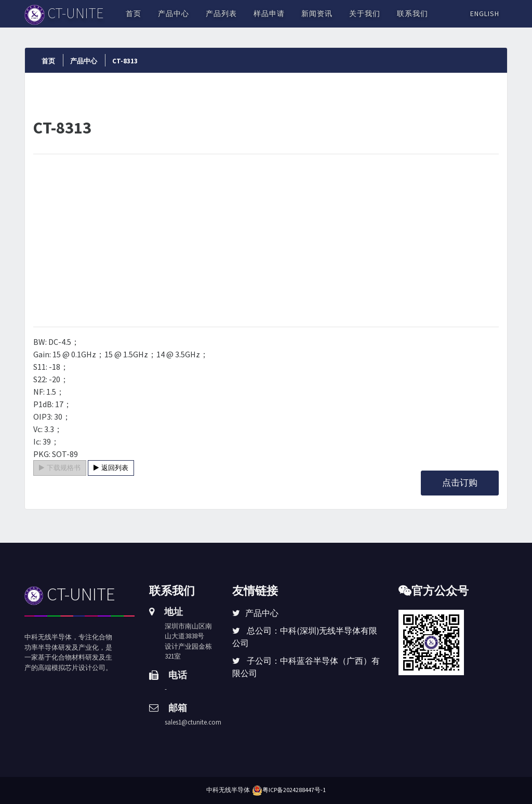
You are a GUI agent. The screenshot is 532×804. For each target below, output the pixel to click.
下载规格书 (60, 468)
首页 (134, 14)
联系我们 (413, 14)
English (485, 14)
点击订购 (460, 483)
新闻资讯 (317, 14)
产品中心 (174, 14)
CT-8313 (125, 61)
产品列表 (221, 14)
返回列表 (111, 468)
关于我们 (365, 14)
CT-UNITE (70, 594)
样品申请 (269, 14)
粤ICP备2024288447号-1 (294, 790)
